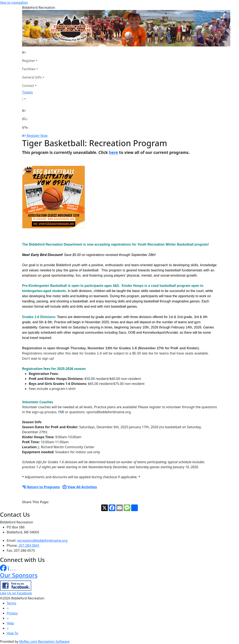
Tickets (27, 92)
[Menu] (25, 127)
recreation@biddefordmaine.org (42, 540)
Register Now (37, 136)
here (113, 152)
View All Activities (80, 487)
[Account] (33, 99)
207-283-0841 (29, 545)
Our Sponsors (19, 575)
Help (10, 623)
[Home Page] (33, 52)
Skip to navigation (14, 2)
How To (12, 633)
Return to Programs (41, 487)
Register (29, 61)
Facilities (29, 69)
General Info (32, 77)
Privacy (12, 613)
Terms (11, 603)
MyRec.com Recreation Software (44, 642)
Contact (28, 86)
